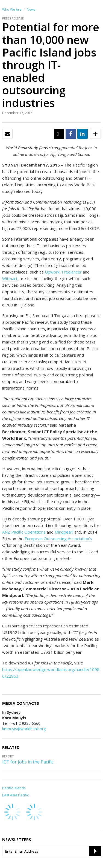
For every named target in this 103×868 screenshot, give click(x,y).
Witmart (10, 278)
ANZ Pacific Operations (24, 532)
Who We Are (12, 9)
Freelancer (72, 272)
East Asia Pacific (15, 795)
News (31, 9)
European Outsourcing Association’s (58, 539)
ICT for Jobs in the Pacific (28, 762)
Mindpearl (64, 532)
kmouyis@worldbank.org (24, 729)
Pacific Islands (14, 788)
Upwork (52, 272)
